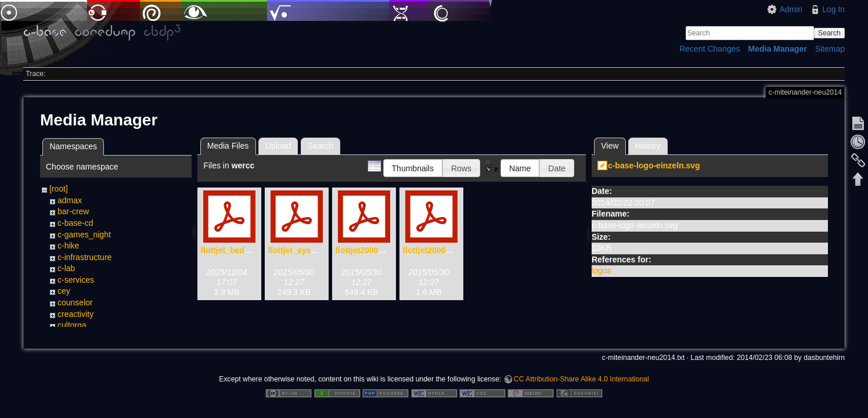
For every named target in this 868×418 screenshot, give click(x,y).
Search (829, 33)
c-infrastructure (84, 257)
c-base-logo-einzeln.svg (654, 165)
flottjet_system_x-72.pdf (314, 250)
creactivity (75, 314)
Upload (278, 146)
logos (601, 271)
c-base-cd (75, 223)
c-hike (68, 246)
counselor (75, 302)
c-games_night (84, 235)
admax (70, 200)
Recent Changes (709, 49)
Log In (833, 9)
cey (64, 291)
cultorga (72, 325)
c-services (76, 280)
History (648, 146)
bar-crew (73, 211)
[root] (59, 189)
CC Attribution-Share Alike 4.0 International (581, 380)
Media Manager (778, 49)
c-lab (66, 268)
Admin (791, 9)
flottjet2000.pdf (431, 250)
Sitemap (830, 49)
